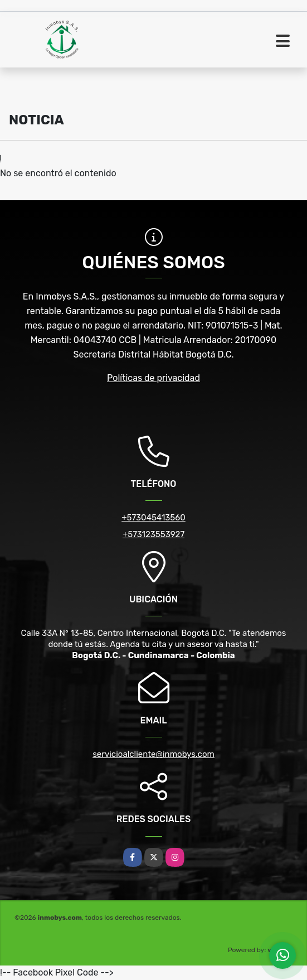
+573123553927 (153, 534)
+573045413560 (153, 518)
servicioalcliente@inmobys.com (153, 754)
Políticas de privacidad (153, 378)
